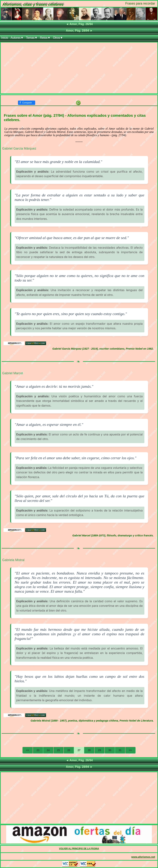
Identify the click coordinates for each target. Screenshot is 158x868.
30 (110, 750)
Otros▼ (58, 38)
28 (89, 750)
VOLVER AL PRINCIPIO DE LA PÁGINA (79, 849)
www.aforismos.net (143, 857)
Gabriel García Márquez (19, 148)
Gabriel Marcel (13, 373)
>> (130, 750)
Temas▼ (32, 38)
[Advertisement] (79, 68)
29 (100, 750)
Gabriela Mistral (13, 560)
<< (28, 750)
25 (59, 750)
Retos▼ (45, 38)
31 (120, 750)
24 (48, 750)
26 (69, 750)
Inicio (5, 38)
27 (79, 750)
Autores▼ (17, 38)
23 (38, 750)
